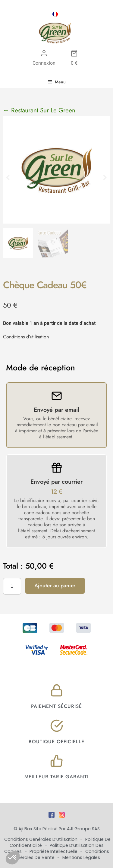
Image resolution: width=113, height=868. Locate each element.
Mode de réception (41, 368)
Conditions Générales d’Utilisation (41, 839)
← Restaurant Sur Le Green (39, 110)
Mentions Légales (81, 857)
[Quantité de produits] (12, 586)
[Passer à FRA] (55, 14)
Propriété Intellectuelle (54, 851)
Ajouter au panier (55, 586)
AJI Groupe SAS (83, 829)
